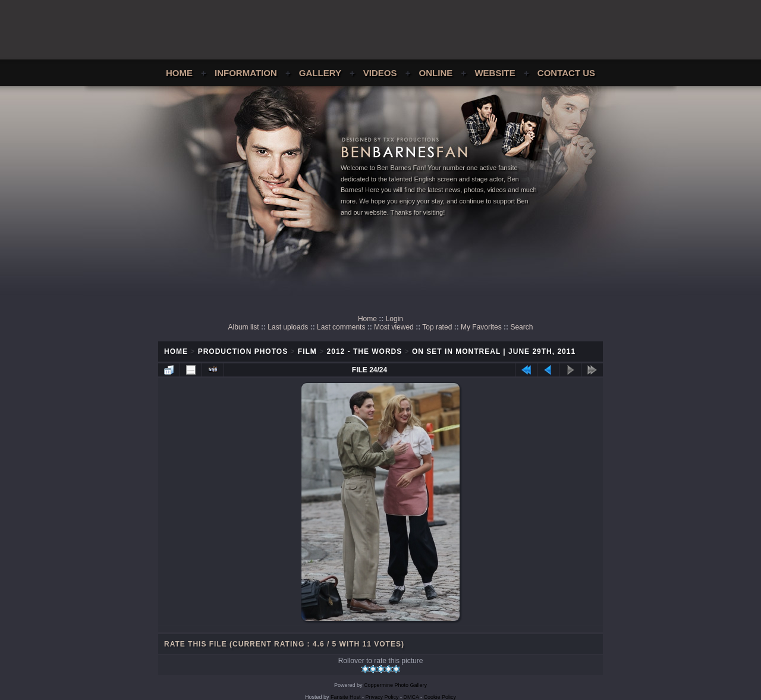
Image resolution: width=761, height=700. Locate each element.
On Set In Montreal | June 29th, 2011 (494, 351)
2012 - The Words (365, 351)
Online (436, 73)
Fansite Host (346, 697)
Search (521, 327)
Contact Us (566, 73)
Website (495, 73)
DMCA (411, 697)
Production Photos (243, 351)
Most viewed (394, 327)
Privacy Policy (382, 697)
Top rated (437, 327)
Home (179, 73)
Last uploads (288, 327)
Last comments (341, 327)
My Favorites (481, 327)
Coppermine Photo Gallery (395, 685)
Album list (244, 327)
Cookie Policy (440, 697)
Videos (380, 73)
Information (246, 73)
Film (307, 351)
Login (394, 319)
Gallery (320, 73)
